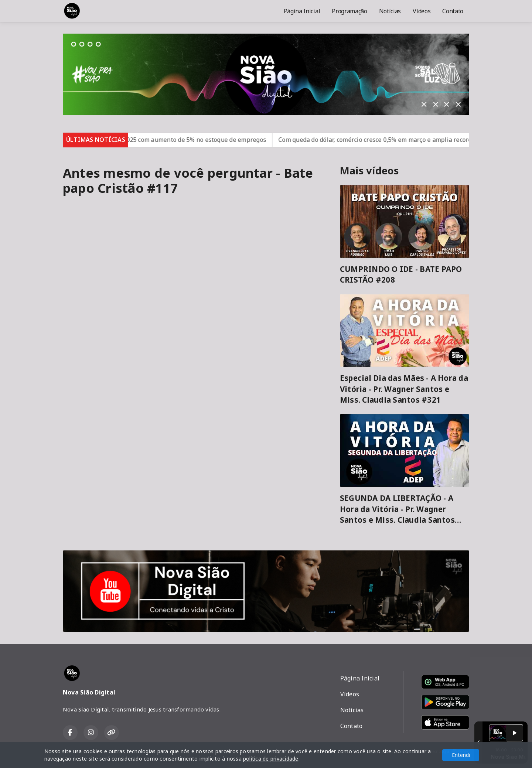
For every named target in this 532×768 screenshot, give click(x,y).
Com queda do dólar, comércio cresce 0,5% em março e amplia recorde (395, 140)
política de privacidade (271, 759)
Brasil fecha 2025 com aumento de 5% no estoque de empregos (195, 140)
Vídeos (422, 11)
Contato (453, 11)
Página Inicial (302, 11)
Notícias (390, 11)
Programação (349, 11)
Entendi (461, 755)
